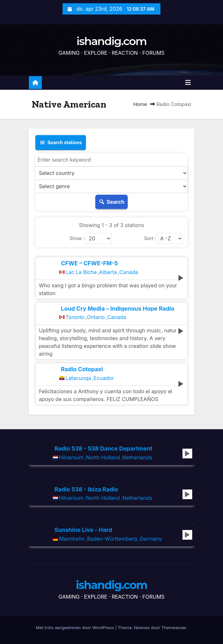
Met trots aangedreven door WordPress (75, 627)
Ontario (96, 317)
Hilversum (71, 457)
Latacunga (78, 378)
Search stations (61, 143)
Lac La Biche (81, 272)
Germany (151, 539)
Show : (77, 238)
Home (140, 104)
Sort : (150, 238)
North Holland (103, 457)
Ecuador (104, 378)
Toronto (75, 317)
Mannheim (72, 539)
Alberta (108, 272)
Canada (129, 272)
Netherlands (137, 457)
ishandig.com (111, 41)
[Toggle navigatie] (188, 83)
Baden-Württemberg (112, 539)
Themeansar (174, 627)
